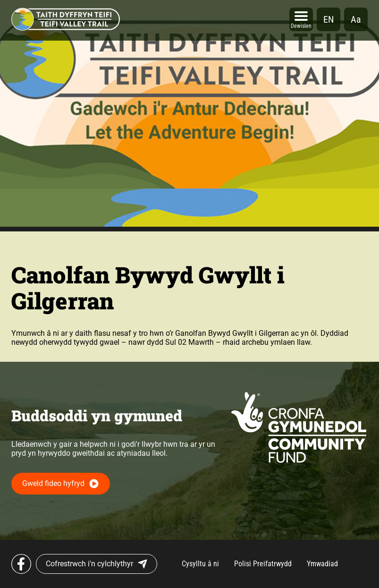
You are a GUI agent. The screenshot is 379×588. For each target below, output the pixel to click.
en (328, 19)
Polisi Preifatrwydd (263, 564)
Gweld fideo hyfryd (53, 483)
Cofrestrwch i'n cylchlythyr (97, 564)
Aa (356, 19)
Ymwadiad (322, 564)
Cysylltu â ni (200, 564)
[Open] (301, 19)
